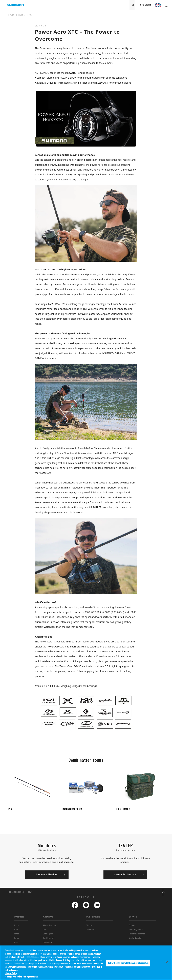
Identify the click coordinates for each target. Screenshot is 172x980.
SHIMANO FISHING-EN (15, 15)
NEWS (30, 15)
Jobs (45, 931)
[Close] (167, 963)
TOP (162, 17)
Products (19, 918)
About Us (48, 918)
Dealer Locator (135, 939)
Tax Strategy (48, 939)
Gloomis (90, 927)
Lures (17, 939)
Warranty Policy (136, 931)
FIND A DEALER (145, 5)
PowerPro (90, 931)
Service (133, 918)
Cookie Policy (11, 974)
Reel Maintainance (137, 935)
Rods (16, 931)
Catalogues (48, 935)
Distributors (48, 944)
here (18, 954)
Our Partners (93, 918)
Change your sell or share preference (22, 977)
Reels (17, 927)
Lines (17, 935)
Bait (16, 944)
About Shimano (50, 927)
